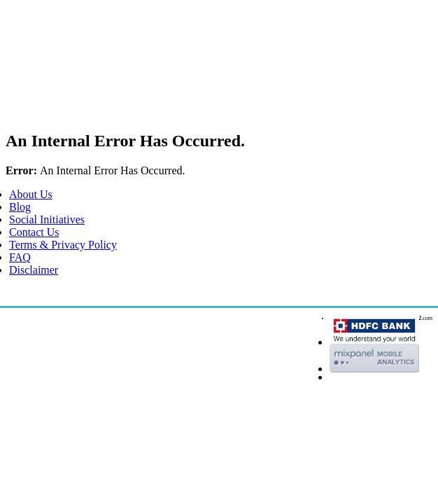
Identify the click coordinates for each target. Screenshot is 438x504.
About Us (31, 194)
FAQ (20, 257)
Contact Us (34, 232)
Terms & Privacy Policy (63, 245)
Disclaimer (34, 270)
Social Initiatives (47, 219)
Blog (20, 207)
